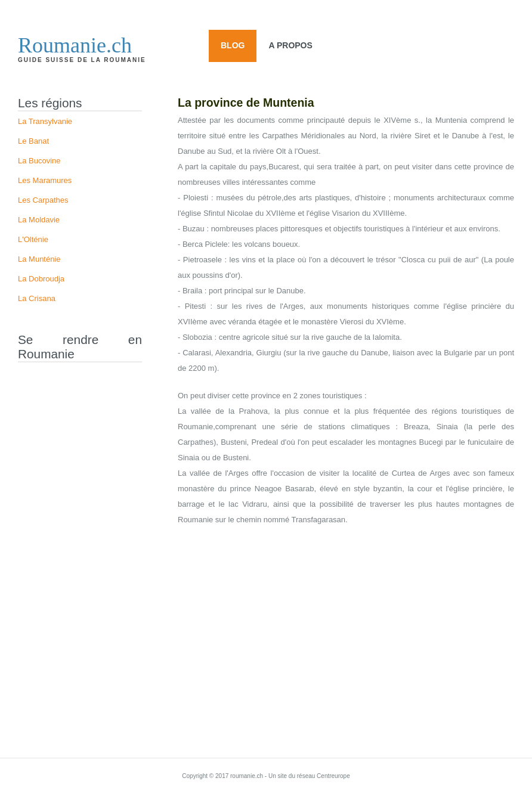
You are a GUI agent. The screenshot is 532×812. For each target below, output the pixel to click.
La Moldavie (39, 220)
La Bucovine (39, 161)
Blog (233, 45)
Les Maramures (45, 180)
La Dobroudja (41, 279)
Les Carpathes (43, 200)
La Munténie (39, 259)
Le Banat (33, 141)
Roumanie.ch (75, 45)
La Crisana (37, 298)
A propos (290, 45)
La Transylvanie (45, 121)
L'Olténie (33, 239)
